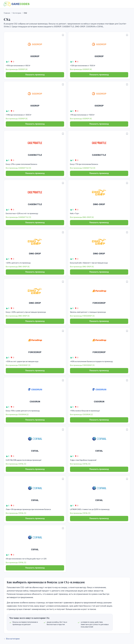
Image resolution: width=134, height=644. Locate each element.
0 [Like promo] (8, 62)
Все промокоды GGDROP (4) (17, 69)
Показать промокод (35, 75)
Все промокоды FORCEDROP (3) (82, 316)
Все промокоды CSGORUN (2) (17, 415)
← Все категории (12, 639)
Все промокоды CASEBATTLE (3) (18, 168)
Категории (17, 13)
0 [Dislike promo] (12, 62)
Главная (7, 13)
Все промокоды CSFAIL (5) (16, 464)
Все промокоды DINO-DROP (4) (82, 217)
